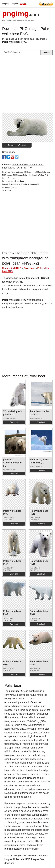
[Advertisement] (27, 85)
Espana (23, 4)
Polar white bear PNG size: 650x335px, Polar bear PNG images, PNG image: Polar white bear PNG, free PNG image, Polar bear (26, 175)
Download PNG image (17, 145)
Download (14, 422)
